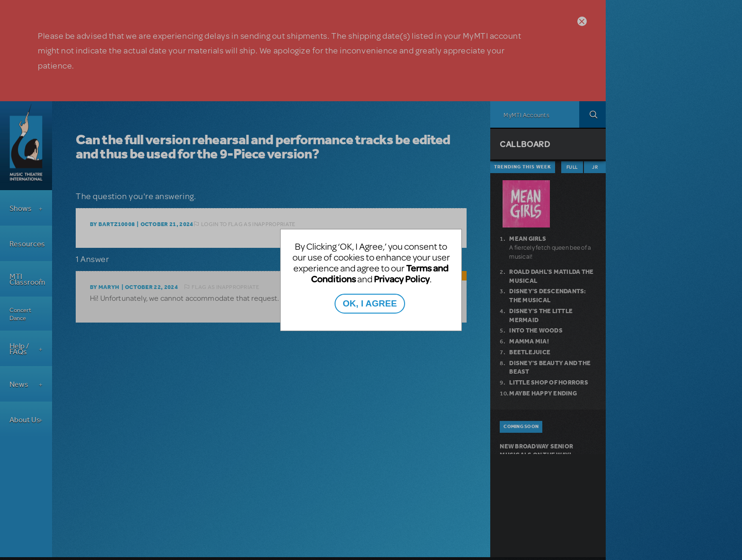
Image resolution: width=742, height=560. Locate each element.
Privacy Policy (402, 279)
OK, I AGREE (370, 303)
